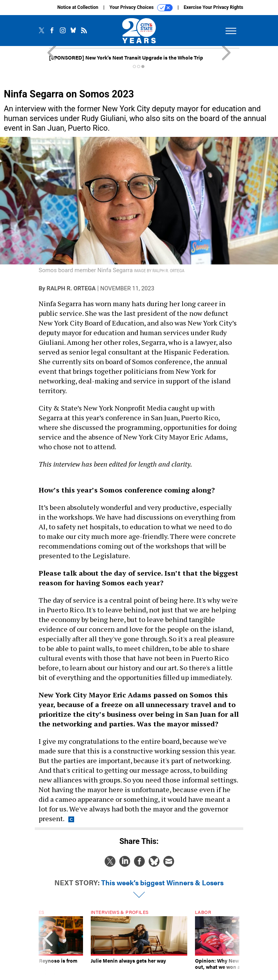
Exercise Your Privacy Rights (214, 7)
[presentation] (48, 943)
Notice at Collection (78, 7)
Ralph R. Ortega (71, 288)
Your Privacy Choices (141, 8)
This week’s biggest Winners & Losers (162, 882)
